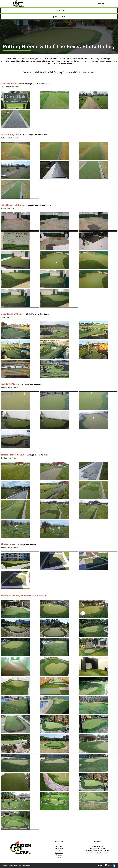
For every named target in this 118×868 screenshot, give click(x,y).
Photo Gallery (59, 846)
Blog (59, 851)
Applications (59, 849)
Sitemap (59, 855)
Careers (59, 857)
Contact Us (59, 853)
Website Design (18, 865)
